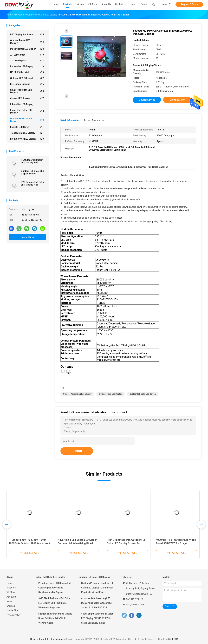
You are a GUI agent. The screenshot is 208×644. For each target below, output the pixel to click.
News (9, 601)
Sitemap (11, 606)
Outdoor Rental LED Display (27, 42)
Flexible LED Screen (27, 127)
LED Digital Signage (27, 84)
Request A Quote (189, 4)
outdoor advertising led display (77, 394)
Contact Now (27, 237)
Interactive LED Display (27, 104)
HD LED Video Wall (27, 72)
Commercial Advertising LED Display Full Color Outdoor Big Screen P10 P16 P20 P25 (96, 603)
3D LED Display (27, 61)
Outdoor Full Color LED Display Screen (32, 172)
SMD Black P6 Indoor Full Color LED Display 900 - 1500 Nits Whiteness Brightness (54, 603)
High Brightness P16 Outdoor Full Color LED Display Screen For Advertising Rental (126, 543)
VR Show (11, 592)
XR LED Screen (27, 55)
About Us (11, 597)
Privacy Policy (13, 615)
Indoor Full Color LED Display (27, 111)
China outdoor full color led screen (48, 639)
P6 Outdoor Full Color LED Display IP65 (32, 161)
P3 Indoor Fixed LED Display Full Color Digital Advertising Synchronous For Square (55, 588)
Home (10, 583)
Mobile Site (12, 610)
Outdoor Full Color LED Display (27, 120)
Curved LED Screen (27, 98)
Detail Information (70, 120)
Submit (77, 451)
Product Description (94, 120)
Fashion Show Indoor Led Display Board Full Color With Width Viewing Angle (55, 618)
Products (11, 588)
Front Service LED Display (27, 139)
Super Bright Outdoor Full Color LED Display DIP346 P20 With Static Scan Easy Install (97, 618)
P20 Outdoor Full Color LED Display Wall (32, 183)
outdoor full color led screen (143, 394)
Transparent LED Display (27, 133)
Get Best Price (147, 100)
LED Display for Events (27, 35)
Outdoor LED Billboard (27, 78)
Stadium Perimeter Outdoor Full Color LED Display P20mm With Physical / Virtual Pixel (97, 588)
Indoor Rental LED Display (27, 49)
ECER (175, 639)
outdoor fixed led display (110, 394)
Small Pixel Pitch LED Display (27, 91)
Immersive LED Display (27, 66)
